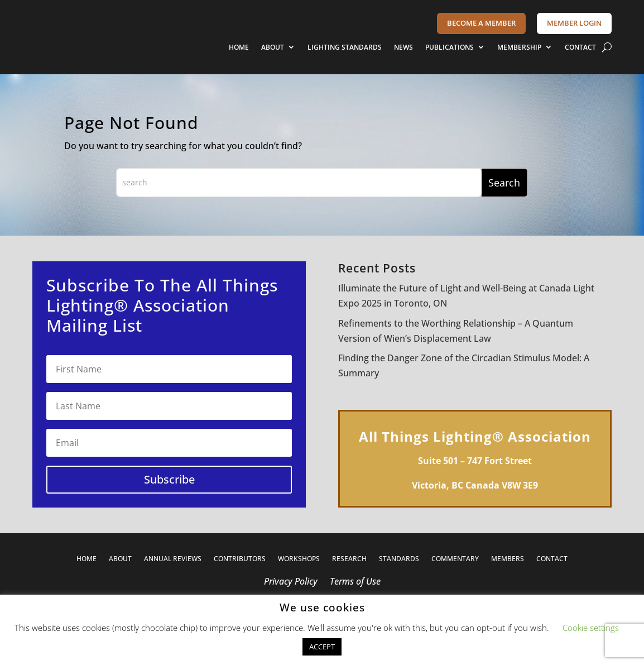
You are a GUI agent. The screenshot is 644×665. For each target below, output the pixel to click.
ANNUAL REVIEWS (173, 559)
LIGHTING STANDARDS (345, 47)
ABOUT (273, 47)
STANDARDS (399, 559)
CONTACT (580, 47)
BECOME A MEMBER (481, 23)
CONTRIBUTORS (240, 559)
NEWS (403, 47)
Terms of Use (355, 582)
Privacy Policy (291, 582)
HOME (239, 47)
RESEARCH (349, 559)
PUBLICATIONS (450, 47)
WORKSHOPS (299, 559)
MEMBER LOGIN (574, 23)
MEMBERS (508, 559)
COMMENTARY (455, 559)
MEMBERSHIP (519, 47)
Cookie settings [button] (591, 628)
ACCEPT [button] (322, 647)
